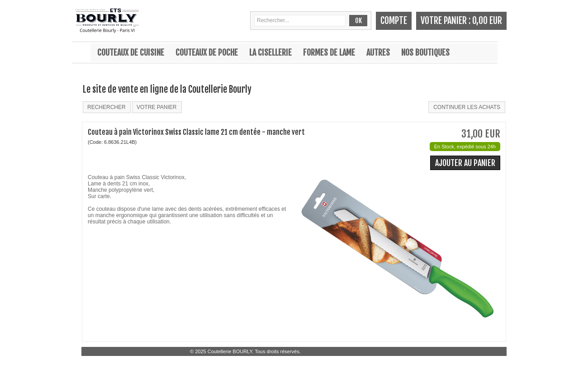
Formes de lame (329, 52)
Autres (378, 52)
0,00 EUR (487, 21)
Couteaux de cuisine (131, 52)
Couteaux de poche (207, 52)
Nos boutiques (425, 52)
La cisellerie (270, 52)
